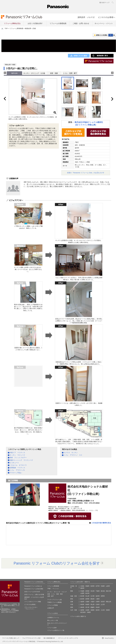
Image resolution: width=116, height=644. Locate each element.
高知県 (98, 607)
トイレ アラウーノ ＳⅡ (73, 455)
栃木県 (87, 593)
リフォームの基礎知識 (58, 23)
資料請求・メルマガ (86, 17)
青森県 (87, 586)
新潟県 (82, 596)
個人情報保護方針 (49, 638)
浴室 (49, 594)
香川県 (87, 607)
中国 (72, 604)
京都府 (87, 602)
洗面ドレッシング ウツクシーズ (21, 460)
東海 (72, 599)
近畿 (72, 602)
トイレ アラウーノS (17, 470)
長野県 (103, 596)
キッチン (50, 592)
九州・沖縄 (74, 610)
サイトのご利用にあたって (11, 638)
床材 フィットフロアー (18, 458)
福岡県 (82, 610)
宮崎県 (108, 610)
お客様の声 (51, 608)
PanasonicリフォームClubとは (33, 586)
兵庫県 (98, 602)
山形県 (108, 586)
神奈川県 (108, 591)
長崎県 (93, 610)
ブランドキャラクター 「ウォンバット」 (31, 608)
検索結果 (28, 29)
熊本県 (98, 610)
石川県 (93, 596)
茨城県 (82, 591)
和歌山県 (108, 602)
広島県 (98, 604)
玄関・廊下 (51, 596)
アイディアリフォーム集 (55, 600)
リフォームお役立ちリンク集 (56, 630)
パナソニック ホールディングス (68, 638)
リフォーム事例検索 (16, 29)
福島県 (82, 588)
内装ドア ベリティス (17, 453)
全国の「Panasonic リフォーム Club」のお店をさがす (86, 173)
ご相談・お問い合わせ (81, 23)
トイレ (53, 594)
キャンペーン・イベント (104, 23)
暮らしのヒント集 (53, 620)
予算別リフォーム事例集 (55, 602)
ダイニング (57, 592)
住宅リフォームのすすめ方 (32, 592)
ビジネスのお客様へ (107, 17)
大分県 (103, 610)
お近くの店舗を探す (35, 23)
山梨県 (82, 593)
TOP (6, 29)
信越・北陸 (74, 596)
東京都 (103, 591)
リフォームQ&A (52, 628)
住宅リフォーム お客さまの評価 (34, 594)
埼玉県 (93, 591)
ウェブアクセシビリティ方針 (31, 638)
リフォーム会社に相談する (78, 616)
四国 (72, 607)
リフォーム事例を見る (12, 23)
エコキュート (14, 463)
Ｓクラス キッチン (71, 453)
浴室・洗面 (54, 73)
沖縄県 (89, 612)
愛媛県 (93, 607)
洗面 (58, 594)
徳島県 (82, 607)
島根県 (87, 604)
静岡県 (87, 599)
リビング (64, 592)
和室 (61, 594)
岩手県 (98, 586)
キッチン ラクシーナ (17, 455)
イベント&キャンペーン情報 (33, 602)
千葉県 (98, 591)
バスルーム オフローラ (18, 465)
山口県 (103, 604)
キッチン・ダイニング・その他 (34, 73)
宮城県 (103, 586)
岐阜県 (82, 599)
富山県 (87, 596)
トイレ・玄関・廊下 (70, 73)
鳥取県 (82, 604)
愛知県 (93, 599)
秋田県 (93, 586)
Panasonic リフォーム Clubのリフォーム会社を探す (57, 563)
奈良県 (103, 602)
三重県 (98, 599)
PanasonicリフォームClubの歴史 (34, 589)
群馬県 (87, 591)
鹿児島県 (83, 612)
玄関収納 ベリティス (17, 468)
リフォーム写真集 (53, 605)
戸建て (49, 589)
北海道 (82, 586)
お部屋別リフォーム (53, 618)
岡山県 (93, 604)
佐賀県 (87, 610)
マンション (56, 589)
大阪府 (93, 602)
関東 (72, 591)
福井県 (98, 596)
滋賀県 (82, 602)
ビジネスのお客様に (30, 604)
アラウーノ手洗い (16, 473)
